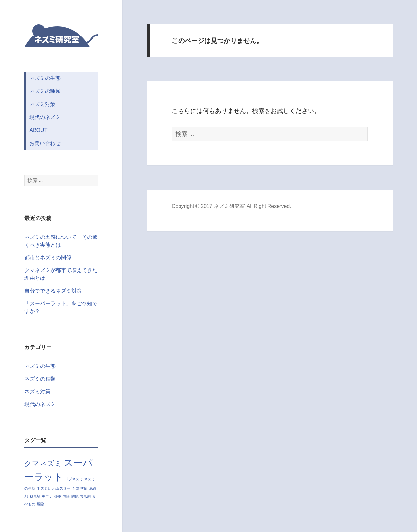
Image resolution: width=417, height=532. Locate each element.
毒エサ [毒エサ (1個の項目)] (47, 496)
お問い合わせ (45, 143)
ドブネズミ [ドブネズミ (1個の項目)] (74, 479)
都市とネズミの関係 (48, 258)
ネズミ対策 (42, 104)
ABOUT (38, 130)
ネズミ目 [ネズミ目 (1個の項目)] (44, 488)
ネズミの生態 (45, 78)
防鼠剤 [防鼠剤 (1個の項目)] (85, 496)
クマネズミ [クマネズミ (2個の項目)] (43, 463)
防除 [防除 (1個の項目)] (66, 496)
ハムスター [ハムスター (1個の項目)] (61, 488)
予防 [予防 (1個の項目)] (76, 488)
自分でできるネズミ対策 (53, 291)
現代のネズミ (45, 117)
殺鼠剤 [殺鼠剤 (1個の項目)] (35, 496)
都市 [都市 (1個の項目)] (58, 496)
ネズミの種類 (45, 91)
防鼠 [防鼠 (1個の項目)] (75, 496)
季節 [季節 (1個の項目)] (84, 488)
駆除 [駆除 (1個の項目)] (40, 504)
